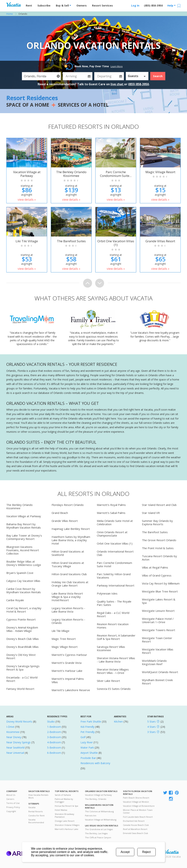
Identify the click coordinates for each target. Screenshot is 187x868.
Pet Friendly (88, 732)
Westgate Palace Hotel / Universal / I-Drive (158, 620)
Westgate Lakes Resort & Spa (159, 601)
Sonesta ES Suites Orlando (114, 689)
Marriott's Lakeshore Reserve (71, 690)
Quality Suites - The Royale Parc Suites (114, 603)
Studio (51, 722)
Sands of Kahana (63, 795)
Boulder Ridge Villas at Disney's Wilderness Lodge (24, 563)
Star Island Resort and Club (159, 505)
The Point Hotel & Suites (158, 548)
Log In (135, 5)
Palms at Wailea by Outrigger (64, 800)
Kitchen (118, 722)
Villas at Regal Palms (155, 567)
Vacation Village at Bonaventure (139, 806)
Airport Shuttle (89, 753)
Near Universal (15, 753)
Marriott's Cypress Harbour (69, 655)
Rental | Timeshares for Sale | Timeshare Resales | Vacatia (172, 852)
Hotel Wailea (61, 810)
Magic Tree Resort (64, 639)
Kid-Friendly (87, 727)
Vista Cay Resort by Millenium (161, 583)
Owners (82, 5)
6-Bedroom (54, 753)
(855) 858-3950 (153, 5)
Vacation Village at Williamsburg (101, 820)
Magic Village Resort (65, 647)
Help (171, 5)
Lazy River (87, 742)
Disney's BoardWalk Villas (22, 647)
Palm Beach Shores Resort (136, 798)
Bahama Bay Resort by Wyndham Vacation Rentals (24, 526)
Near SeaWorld (15, 748)
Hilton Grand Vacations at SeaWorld (68, 553)
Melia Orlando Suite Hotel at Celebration (115, 522)
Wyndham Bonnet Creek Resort (157, 682)
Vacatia (32, 807)
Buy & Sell (63, 5)
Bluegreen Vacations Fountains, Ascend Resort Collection (23, 550)
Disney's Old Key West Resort (21, 656)
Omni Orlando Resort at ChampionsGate (112, 534)
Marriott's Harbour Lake (67, 671)
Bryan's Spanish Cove (20, 573)
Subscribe (44, 5)
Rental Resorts (36, 811)
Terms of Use (13, 803)
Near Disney (14, 737)
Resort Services (102, 5)
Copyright (11, 811)
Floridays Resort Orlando (68, 505)
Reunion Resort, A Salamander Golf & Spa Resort (116, 637)
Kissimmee (13, 732)
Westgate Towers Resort (159, 630)
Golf (83, 737)
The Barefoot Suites (155, 532)
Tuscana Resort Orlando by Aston (159, 558)
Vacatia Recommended (36, 821)
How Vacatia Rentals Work (38, 796)
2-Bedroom (54, 732)
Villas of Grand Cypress (157, 575)
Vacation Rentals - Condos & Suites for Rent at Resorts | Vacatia (14, 5)
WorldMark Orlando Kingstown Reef (154, 662)
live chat (117, 84)
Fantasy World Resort (20, 689)
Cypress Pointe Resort (21, 619)
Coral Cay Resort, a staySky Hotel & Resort (24, 610)
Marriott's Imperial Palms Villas (68, 680)
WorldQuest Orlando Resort (160, 672)
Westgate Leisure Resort (158, 611)
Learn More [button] (117, 66)
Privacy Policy (13, 807)
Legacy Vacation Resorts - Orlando (68, 621)
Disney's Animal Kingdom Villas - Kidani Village (22, 629)
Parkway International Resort (116, 585)
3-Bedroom (54, 737)
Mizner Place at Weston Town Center (138, 811)
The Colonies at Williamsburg (99, 811)
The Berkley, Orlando (96, 799)
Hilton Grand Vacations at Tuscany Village (68, 564)
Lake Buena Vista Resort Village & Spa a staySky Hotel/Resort (67, 597)
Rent (29, 5)
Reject (146, 852)
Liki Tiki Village (60, 631)
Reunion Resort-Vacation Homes (113, 626)
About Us (11, 795)
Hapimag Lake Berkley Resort (71, 529)
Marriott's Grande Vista (67, 663)
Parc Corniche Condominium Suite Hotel (114, 564)
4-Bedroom (54, 742)
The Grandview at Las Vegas (99, 829)
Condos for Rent (36, 816)
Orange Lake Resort (65, 821)
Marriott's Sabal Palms (111, 513)
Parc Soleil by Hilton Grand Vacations (114, 576)
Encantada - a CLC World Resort (22, 679)
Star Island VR (151, 513)
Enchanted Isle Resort (134, 821)
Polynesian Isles (107, 593)
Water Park (87, 748)
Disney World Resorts (19, 722)
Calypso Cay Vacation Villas (23, 581)
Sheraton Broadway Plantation (64, 815)
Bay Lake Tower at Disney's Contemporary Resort (24, 537)
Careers (10, 799)
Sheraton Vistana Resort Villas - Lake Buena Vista (116, 660)
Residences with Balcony (95, 763)
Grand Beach (60, 513)
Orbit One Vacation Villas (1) (115, 543)
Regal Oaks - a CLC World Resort (113, 614)
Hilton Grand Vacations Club (69, 574)
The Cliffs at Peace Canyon (98, 837)
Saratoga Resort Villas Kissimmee (111, 648)
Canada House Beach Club (136, 825)
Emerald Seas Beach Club (136, 833)
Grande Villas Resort (65, 521)
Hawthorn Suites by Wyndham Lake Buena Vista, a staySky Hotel (71, 540)
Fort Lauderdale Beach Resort (138, 817)
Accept (125, 852)
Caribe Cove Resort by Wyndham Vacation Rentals (24, 590)
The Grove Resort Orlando (159, 540)
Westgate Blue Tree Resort (160, 591)
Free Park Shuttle (91, 722)
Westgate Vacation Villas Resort (158, 651)
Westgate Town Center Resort (157, 640)
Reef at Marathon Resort (135, 829)
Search (158, 76)
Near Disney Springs (18, 742)
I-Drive (10, 727)
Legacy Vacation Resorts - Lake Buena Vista (68, 610)
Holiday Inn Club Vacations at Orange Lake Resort (70, 584)
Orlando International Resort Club (115, 553)
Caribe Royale (15, 600)
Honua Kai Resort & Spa (66, 806)
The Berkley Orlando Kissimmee (19, 506)
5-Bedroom (54, 748)
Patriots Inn (91, 816)
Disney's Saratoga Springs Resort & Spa (23, 668)
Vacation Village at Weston (136, 802)
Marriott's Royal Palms (111, 505)
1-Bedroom (54, 727)
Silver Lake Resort (108, 681)
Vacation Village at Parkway (24, 516)
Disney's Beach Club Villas (23, 639)
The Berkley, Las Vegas (96, 833)
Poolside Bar (88, 758)
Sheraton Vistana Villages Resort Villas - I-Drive (113, 671)
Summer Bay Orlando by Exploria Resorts (157, 522)
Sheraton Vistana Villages (67, 825)
